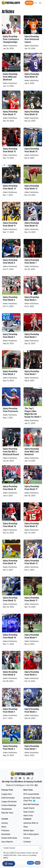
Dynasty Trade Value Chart (32, 799)
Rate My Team (7, 813)
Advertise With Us (31, 823)
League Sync (7, 794)
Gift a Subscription (31, 834)
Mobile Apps (29, 830)
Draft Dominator (8, 798)
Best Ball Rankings (31, 804)
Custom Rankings (9, 805)
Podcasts (5, 830)
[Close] (40, 848)
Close (37, 863)
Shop (26, 827)
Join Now (29, 3)
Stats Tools (28, 816)
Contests (27, 842)
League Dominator (9, 802)
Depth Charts (29, 808)
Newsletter (6, 834)
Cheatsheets (7, 809)
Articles (5, 823)
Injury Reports (7, 842)
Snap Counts (29, 812)
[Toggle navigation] (40, 3)
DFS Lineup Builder (31, 794)
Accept (30, 863)
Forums (27, 838)
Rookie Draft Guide (9, 838)
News (4, 827)
